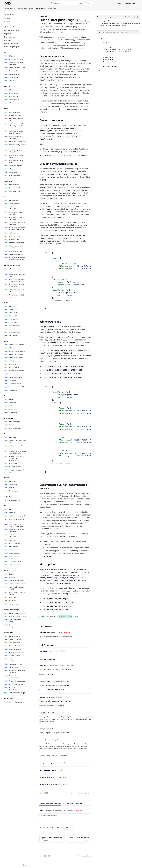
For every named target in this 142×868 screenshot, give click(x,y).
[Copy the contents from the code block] (134, 17)
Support (119, 3)
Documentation (10, 9)
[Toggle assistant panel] (88, 3)
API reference (41, 9)
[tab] (99, 32)
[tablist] (114, 32)
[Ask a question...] (65, 846)
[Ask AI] (137, 17)
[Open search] (66, 3)
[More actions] (89, 20)
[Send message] (89, 847)
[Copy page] (82, 20)
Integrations (52, 9)
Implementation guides (26, 9)
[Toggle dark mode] (25, 865)
